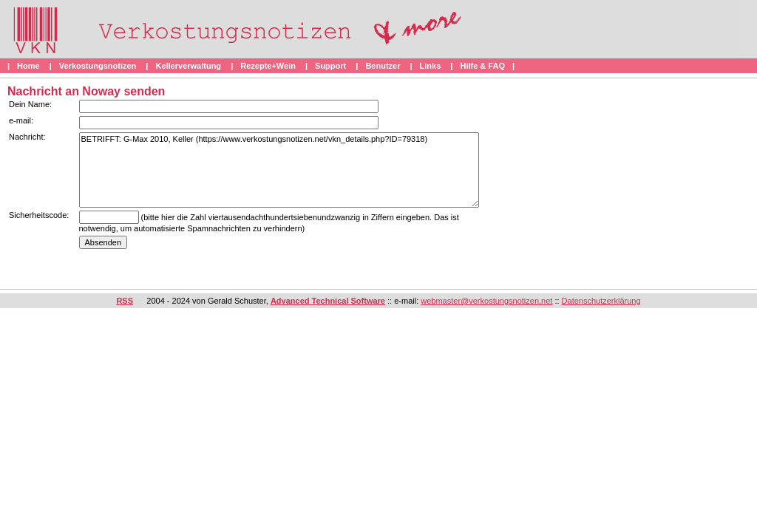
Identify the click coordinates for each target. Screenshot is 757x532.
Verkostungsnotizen (98, 66)
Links (431, 66)
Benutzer (383, 66)
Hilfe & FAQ (482, 66)
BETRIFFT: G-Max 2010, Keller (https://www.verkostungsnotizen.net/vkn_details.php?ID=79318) (279, 170)
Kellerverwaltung (188, 66)
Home (28, 66)
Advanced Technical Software (328, 301)
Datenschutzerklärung (601, 301)
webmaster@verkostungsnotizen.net (486, 301)
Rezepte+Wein (268, 66)
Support (330, 66)
